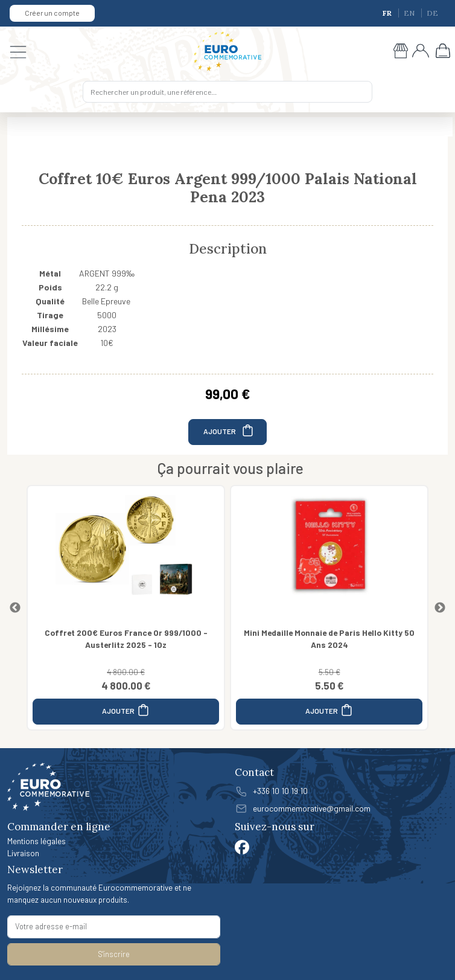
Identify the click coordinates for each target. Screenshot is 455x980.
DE (432, 13)
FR (388, 13)
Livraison (23, 853)
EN (410, 13)
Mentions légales (37, 841)
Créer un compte (52, 13)
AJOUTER (229, 430)
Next (440, 608)
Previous (15, 608)
